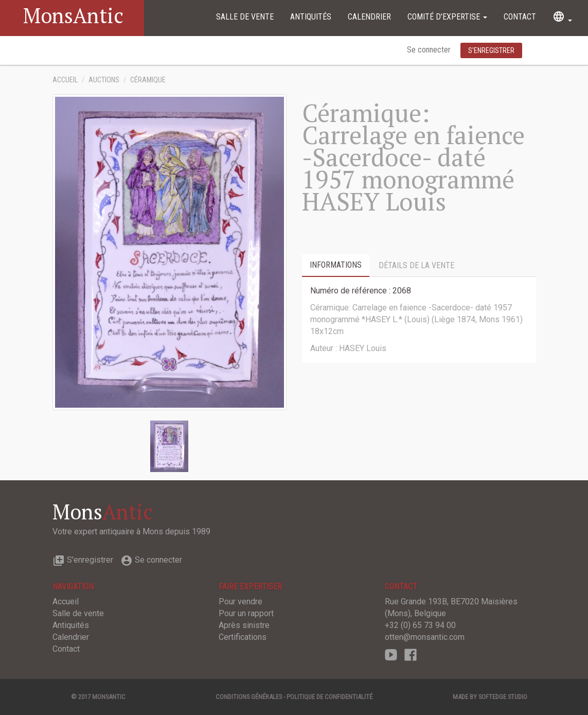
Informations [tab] (336, 265)
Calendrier (369, 17)
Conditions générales (249, 697)
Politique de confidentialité (329, 697)
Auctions (104, 80)
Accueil (65, 80)
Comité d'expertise (447, 17)
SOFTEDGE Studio (503, 697)
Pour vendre (240, 601)
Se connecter (430, 50)
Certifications (243, 637)
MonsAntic (73, 15)
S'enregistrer (83, 560)
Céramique (148, 80)
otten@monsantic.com (425, 637)
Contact (520, 17)
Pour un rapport (246, 613)
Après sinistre (244, 625)
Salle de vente (245, 17)
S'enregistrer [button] (491, 50)
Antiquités (311, 17)
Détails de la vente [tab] (416, 265)
